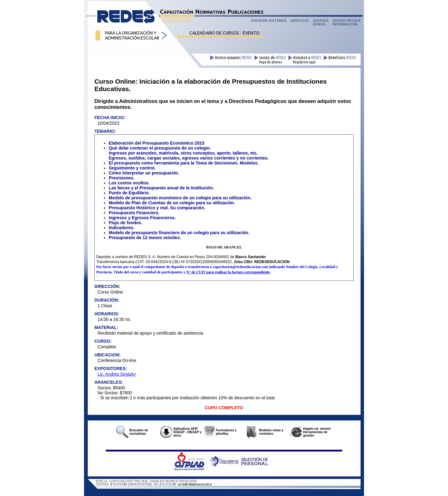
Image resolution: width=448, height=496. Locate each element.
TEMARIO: (105, 131)
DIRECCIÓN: (107, 286)
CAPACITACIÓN (177, 12)
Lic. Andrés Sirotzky (117, 374)
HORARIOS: (107, 314)
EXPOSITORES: (111, 369)
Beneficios (343, 58)
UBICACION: (107, 355)
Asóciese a (307, 60)
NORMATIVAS (210, 12)
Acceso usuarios (233, 58)
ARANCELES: (109, 382)
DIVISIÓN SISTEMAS (269, 21)
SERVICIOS (300, 21)
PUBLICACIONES (246, 12)
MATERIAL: (106, 327)
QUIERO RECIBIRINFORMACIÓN (346, 22)
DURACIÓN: (107, 300)
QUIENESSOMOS (321, 22)
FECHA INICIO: (110, 118)
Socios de (273, 60)
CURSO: (103, 341)
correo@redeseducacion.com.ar (195, 484)
